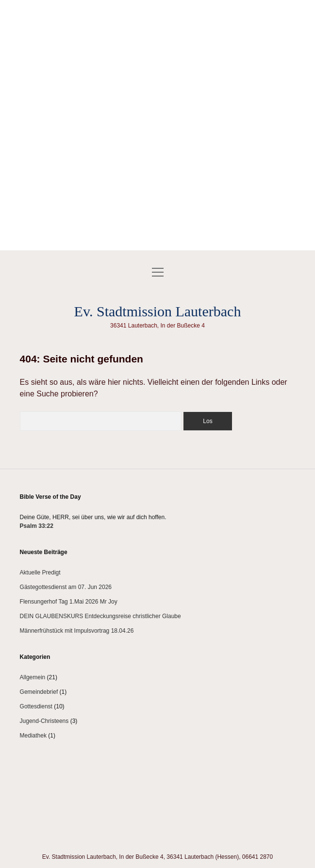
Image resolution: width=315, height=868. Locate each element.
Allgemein (33, 677)
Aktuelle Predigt (40, 573)
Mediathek (33, 736)
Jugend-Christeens (44, 721)
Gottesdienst (36, 706)
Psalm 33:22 (37, 526)
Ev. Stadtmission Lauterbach (158, 311)
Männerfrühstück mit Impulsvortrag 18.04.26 (77, 631)
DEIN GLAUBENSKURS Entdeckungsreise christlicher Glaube (100, 616)
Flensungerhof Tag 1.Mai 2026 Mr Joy (69, 602)
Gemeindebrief (39, 692)
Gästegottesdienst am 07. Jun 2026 (66, 587)
